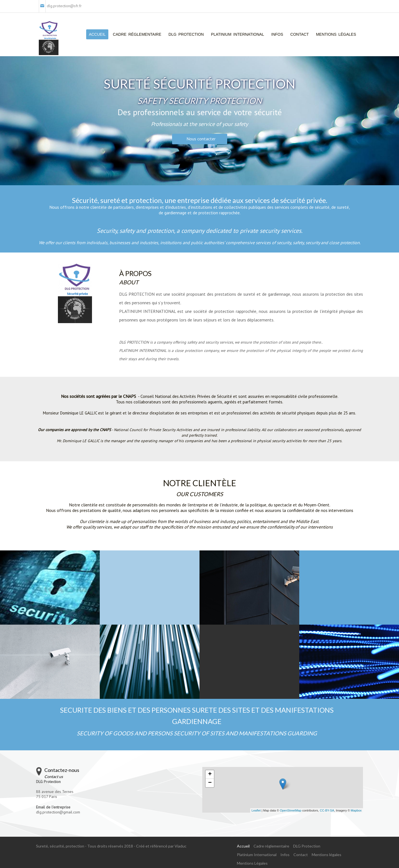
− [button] (210, 783)
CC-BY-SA (327, 810)
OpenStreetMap (291, 810)
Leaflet (256, 810)
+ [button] (210, 774)
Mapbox (356, 810)
